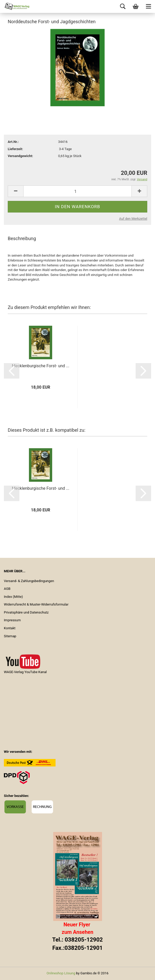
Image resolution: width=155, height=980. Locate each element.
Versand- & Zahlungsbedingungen (29, 581)
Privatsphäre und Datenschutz (26, 612)
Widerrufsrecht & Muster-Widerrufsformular (36, 604)
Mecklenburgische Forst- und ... (41, 366)
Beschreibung (22, 238)
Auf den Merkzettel (133, 219)
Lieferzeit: (15, 149)
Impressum (12, 620)
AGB (7, 589)
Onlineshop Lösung (61, 973)
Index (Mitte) (13, 597)
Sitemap (10, 636)
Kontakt (10, 628)
